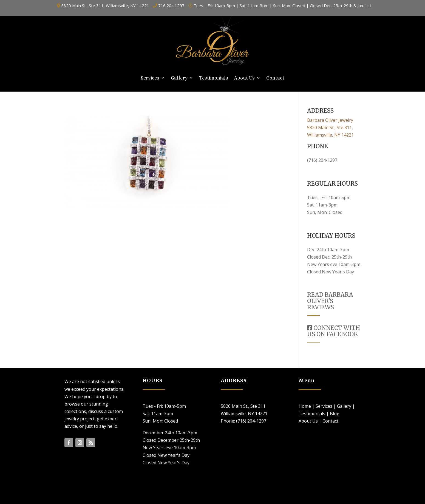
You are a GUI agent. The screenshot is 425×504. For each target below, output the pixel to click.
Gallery (179, 78)
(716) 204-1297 (322, 160)
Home (305, 406)
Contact (275, 78)
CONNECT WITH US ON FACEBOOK (334, 331)
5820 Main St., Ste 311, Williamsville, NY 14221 (105, 5)
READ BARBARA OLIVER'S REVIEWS (330, 301)
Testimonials (214, 78)
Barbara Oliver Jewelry (330, 120)
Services (150, 78)
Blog (335, 414)
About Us (244, 78)
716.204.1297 (171, 5)
